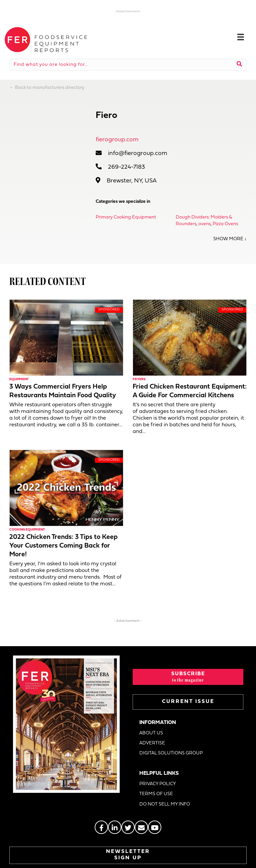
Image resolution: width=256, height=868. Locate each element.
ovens (204, 224)
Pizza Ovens (225, 224)
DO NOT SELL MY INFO (165, 804)
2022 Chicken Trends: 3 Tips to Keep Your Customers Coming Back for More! (63, 546)
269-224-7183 (126, 167)
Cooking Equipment (27, 530)
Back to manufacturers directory (50, 88)
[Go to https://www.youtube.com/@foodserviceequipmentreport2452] (155, 827)
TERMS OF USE (156, 794)
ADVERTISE (152, 743)
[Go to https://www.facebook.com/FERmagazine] (101, 827)
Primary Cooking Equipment (126, 217)
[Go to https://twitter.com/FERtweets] (128, 827)
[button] (188, 677)
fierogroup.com (117, 140)
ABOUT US (151, 733)
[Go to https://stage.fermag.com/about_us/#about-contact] (141, 827)
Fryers (139, 379)
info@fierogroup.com (138, 154)
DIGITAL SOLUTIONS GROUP (171, 753)
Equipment (19, 379)
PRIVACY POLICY (158, 784)
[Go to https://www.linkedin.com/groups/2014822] (115, 827)
